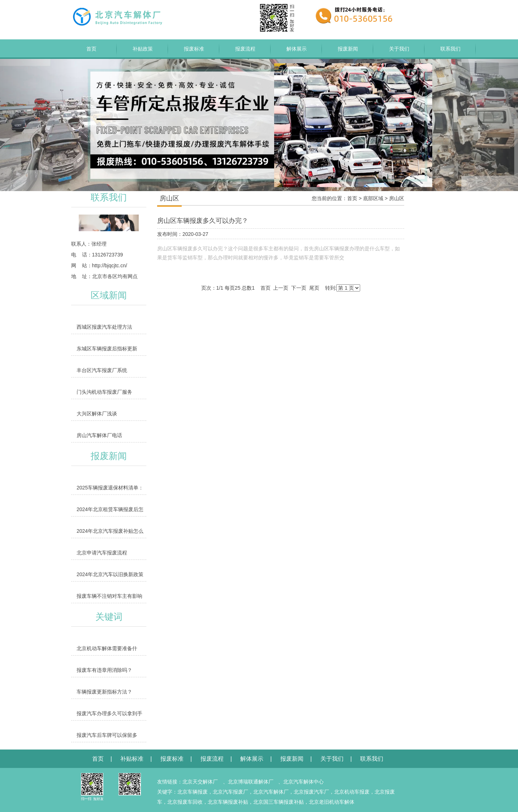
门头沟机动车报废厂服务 (104, 392)
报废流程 (212, 759)
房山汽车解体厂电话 (99, 435)
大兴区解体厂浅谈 (97, 414)
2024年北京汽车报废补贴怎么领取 (110, 533)
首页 (352, 198)
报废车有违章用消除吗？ (104, 670)
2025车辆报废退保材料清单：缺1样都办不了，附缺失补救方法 (111, 490)
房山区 (397, 198)
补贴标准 (132, 759)
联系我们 (372, 759)
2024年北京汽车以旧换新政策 (110, 574)
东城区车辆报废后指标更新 (107, 349)
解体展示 (252, 759)
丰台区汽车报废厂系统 (102, 370)
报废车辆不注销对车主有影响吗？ (109, 598)
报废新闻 (292, 759)
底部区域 (373, 198)
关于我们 (332, 759)
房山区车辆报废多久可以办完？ (203, 221)
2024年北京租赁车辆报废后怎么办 (110, 511)
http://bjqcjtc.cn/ (110, 265)
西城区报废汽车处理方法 (104, 327)
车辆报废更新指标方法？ (104, 692)
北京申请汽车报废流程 (102, 553)
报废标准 (172, 759)
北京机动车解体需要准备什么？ (107, 651)
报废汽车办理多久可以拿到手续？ (109, 716)
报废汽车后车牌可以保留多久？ (107, 737)
